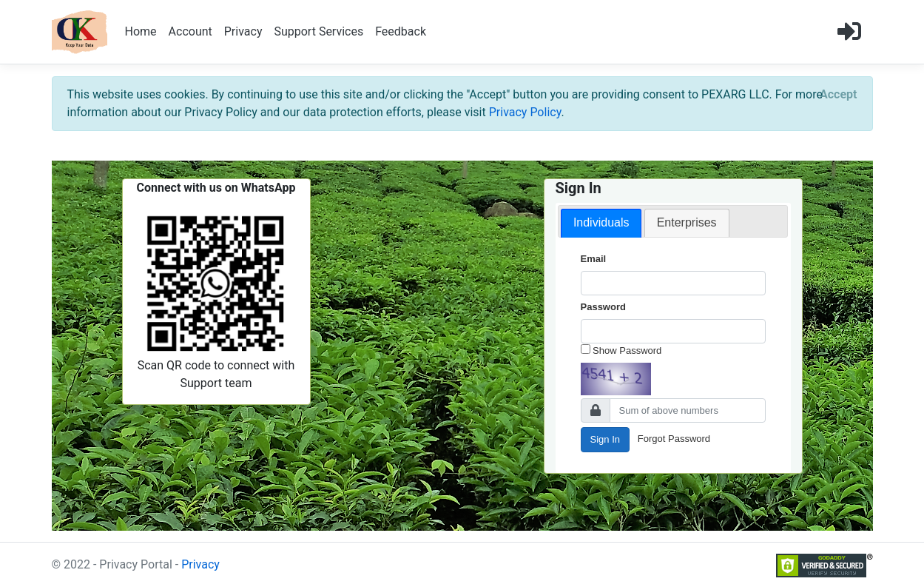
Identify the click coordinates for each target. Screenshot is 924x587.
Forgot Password (674, 439)
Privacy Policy (525, 112)
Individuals (601, 222)
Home (141, 31)
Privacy (243, 31)
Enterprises (687, 222)
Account (190, 31)
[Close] (838, 95)
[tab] (601, 223)
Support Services (318, 31)
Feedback (401, 31)
